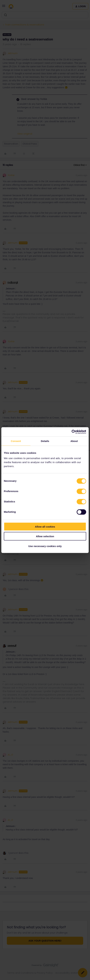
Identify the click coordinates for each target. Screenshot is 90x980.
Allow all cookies (45, 526)
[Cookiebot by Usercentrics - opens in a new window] (72, 432)
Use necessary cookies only (45, 546)
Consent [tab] (16, 441)
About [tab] (74, 441)
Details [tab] (45, 441)
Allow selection (45, 536)
